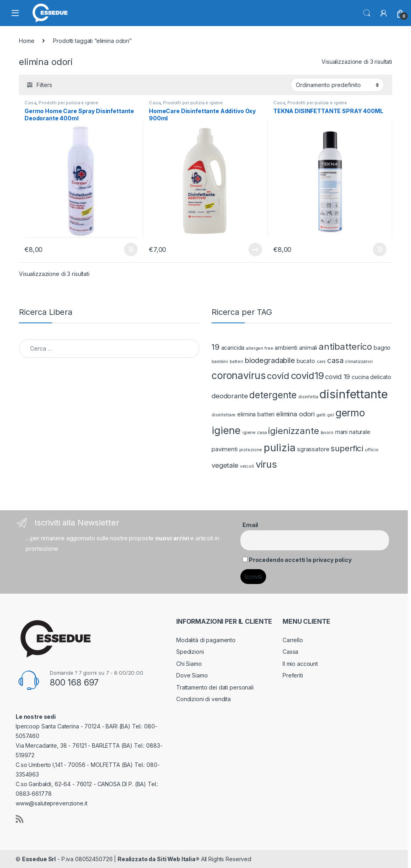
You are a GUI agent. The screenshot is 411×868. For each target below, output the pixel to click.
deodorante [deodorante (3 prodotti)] (230, 396)
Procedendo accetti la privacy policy (300, 560)
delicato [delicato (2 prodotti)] (381, 377)
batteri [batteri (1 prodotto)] (236, 362)
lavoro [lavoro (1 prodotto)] (327, 433)
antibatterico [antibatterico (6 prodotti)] (345, 347)
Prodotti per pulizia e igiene (68, 103)
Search (367, 13)
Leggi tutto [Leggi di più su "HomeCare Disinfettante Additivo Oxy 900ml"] (255, 249)
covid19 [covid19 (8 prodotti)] (307, 376)
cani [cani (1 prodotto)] (321, 362)
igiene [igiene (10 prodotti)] (226, 430)
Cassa (290, 652)
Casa (30, 103)
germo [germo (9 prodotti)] (350, 413)
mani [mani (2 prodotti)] (341, 432)
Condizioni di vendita (203, 699)
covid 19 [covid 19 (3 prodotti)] (338, 377)
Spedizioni (190, 652)
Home (26, 41)
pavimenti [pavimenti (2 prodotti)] (225, 449)
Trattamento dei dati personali (215, 687)
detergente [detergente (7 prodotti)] (273, 395)
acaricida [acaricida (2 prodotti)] (233, 348)
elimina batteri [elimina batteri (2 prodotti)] (256, 414)
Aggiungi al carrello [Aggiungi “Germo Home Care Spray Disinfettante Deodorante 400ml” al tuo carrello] (131, 249)
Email (250, 525)
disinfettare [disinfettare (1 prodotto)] (224, 415)
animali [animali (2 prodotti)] (308, 348)
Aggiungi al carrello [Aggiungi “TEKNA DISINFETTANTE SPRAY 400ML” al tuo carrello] (380, 249)
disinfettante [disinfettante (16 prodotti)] (353, 394)
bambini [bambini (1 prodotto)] (220, 362)
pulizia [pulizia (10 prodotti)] (280, 447)
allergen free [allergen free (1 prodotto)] (259, 348)
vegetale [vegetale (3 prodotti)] (225, 465)
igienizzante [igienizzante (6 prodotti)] (293, 431)
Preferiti (293, 675)
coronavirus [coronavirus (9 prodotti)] (238, 375)
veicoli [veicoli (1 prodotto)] (247, 466)
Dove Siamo (192, 675)
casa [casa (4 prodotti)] (335, 360)
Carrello (293, 640)
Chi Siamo (189, 664)
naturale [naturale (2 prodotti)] (360, 432)
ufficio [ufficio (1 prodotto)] (372, 450)
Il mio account (300, 664)
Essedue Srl (39, 859)
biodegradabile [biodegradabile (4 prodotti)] (270, 360)
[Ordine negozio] (337, 85)
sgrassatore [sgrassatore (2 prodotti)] (313, 449)
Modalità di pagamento (206, 640)
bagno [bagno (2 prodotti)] (382, 348)
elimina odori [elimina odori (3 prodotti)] (295, 414)
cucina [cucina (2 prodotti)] (360, 377)
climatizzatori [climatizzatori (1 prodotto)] (359, 362)
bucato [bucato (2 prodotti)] (306, 361)
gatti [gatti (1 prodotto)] (321, 415)
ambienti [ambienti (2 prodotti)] (286, 348)
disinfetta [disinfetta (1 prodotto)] (308, 397)
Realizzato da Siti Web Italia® (159, 859)
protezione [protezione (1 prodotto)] (251, 450)
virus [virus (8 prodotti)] (266, 464)
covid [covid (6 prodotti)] (278, 376)
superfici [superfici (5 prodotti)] (347, 448)
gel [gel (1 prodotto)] (331, 415)
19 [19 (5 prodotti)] (216, 347)
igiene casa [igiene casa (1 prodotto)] (254, 433)
